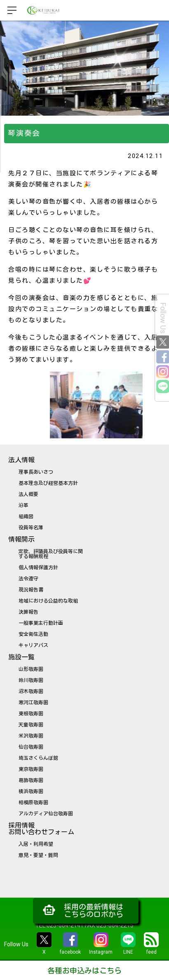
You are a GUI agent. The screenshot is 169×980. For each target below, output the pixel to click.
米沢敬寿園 (31, 736)
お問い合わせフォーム (41, 832)
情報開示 (21, 539)
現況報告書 (31, 590)
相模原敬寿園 (33, 803)
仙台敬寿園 (31, 747)
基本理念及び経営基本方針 (48, 483)
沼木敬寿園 (31, 691)
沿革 (23, 505)
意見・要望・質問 (38, 855)
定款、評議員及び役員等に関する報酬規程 (51, 554)
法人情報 (21, 460)
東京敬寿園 (31, 769)
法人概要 (28, 494)
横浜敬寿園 (31, 791)
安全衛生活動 (33, 634)
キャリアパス (33, 645)
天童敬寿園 (31, 725)
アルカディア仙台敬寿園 (46, 814)
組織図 (26, 517)
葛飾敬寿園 (31, 780)
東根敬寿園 (31, 714)
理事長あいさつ (36, 472)
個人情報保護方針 (38, 568)
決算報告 (28, 612)
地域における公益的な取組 (48, 601)
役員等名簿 (31, 528)
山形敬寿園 (31, 669)
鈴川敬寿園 (31, 680)
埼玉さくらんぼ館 (38, 758)
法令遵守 (28, 579)
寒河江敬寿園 (33, 703)
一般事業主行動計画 (41, 623)
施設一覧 (21, 657)
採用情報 (21, 825)
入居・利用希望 (36, 844)
